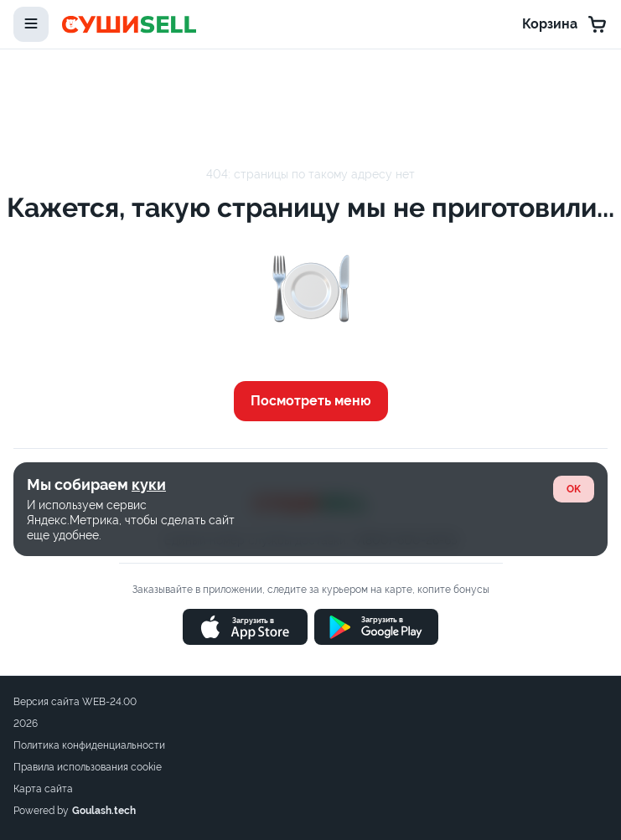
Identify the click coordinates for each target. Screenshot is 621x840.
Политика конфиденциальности (89, 745)
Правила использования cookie (88, 767)
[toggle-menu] (31, 24)
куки (149, 484)
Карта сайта (43, 789)
